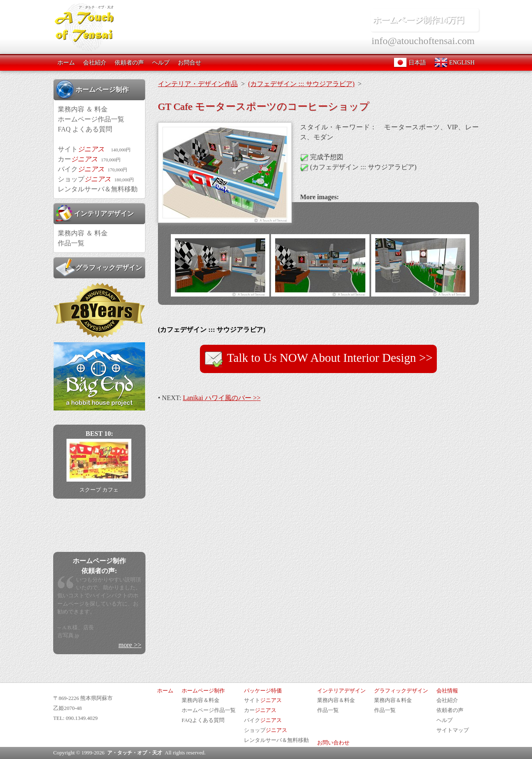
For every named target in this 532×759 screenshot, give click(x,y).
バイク (92, 169)
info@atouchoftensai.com (423, 41)
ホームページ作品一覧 (91, 119)
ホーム (66, 62)
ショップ (96, 179)
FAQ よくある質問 (85, 129)
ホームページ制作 (92, 89)
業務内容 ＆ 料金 (83, 109)
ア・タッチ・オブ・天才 (135, 753)
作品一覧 (71, 243)
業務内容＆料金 (201, 700)
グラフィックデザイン (99, 267)
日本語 (410, 62)
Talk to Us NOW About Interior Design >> (318, 359)
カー (89, 159)
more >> (130, 645)
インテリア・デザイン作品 (198, 84)
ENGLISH (454, 62)
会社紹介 (95, 62)
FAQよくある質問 (203, 720)
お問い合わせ (333, 743)
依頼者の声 (129, 62)
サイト (94, 149)
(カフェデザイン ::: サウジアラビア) (301, 84)
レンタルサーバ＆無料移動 (98, 189)
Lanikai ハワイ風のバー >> (222, 398)
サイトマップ (453, 730)
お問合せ (190, 62)
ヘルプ (161, 62)
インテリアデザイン (95, 213)
